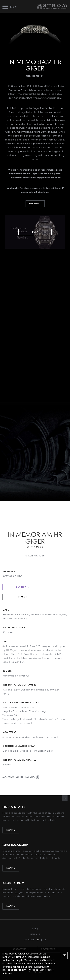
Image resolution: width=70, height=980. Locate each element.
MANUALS (35, 934)
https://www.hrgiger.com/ (48, 98)
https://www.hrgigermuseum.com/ (42, 177)
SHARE (22, 597)
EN (38, 940)
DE (45, 940)
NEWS (35, 929)
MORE (11, 830)
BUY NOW (35, 204)
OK (64, 955)
